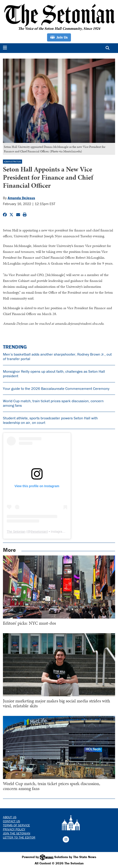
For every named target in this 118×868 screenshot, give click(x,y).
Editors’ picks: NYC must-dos (29, 623)
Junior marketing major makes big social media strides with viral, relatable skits (57, 703)
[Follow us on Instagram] (66, 839)
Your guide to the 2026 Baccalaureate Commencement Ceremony (56, 388)
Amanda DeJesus (21, 198)
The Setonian (16, 532)
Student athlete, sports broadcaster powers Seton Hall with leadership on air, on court (50, 420)
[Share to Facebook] (5, 215)
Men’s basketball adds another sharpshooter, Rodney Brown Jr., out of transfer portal (57, 356)
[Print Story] (25, 215)
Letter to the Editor (19, 837)
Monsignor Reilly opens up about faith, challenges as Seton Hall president (54, 374)
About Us (10, 817)
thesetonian (39, 532)
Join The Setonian (17, 833)
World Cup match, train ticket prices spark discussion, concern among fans (53, 403)
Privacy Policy (14, 829)
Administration (12, 162)
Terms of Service (16, 825)
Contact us (11, 821)
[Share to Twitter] (11, 215)
